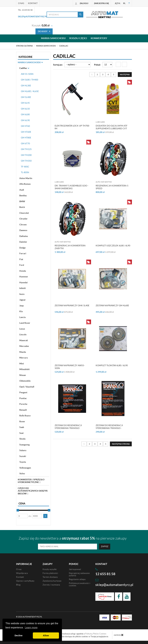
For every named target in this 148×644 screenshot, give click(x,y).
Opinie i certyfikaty (25, 581)
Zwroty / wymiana (51, 585)
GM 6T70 (25, 143)
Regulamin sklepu (77, 579)
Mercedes (24, 346)
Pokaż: (97, 65)
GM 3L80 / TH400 (29, 80)
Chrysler (23, 219)
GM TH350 (26, 161)
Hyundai (23, 282)
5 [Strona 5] (114, 75)
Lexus (22, 329)
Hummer (24, 277)
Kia (21, 311)
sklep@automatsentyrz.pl (33, 17)
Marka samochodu (53, 38)
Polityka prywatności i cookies (80, 584)
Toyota (23, 462)
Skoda (22, 439)
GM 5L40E (26, 97)
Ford (22, 265)
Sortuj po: (58, 65)
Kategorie (25, 57)
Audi (22, 190)
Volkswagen (25, 468)
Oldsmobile (25, 381)
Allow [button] (46, 636)
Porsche (23, 404)
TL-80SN (25, 172)
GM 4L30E (26, 86)
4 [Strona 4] (108, 75)
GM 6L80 (25, 114)
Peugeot (23, 392)
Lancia (22, 317)
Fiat (21, 259)
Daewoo (23, 230)
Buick (22, 207)
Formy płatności (50, 573)
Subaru (23, 450)
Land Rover (25, 323)
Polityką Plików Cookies (96, 634)
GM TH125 (26, 149)
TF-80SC (25, 167)
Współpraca (22, 573)
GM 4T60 (25, 126)
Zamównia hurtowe (52, 581)
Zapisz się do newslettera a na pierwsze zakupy (73, 538)
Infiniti (23, 288)
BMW (22, 201)
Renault (23, 410)
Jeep (22, 306)
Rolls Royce (25, 416)
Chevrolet (24, 213)
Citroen (23, 225)
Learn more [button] (31, 628)
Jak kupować (75, 569)
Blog (18, 585)
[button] (45, 516)
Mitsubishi (24, 369)
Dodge (22, 248)
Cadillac (24, 68)
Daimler (23, 242)
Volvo (22, 474)
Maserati (24, 340)
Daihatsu (24, 236)
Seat (21, 433)
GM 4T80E (26, 138)
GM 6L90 (25, 120)
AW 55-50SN (27, 74)
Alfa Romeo (25, 184)
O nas (21, 3)
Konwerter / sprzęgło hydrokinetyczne (31, 481)
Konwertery (99, 38)
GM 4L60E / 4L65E (30, 91)
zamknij (119, 635)
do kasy (44, 31)
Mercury (24, 358)
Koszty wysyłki (50, 569)
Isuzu (22, 294)
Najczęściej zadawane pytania (79, 574)
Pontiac (23, 398)
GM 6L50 (25, 109)
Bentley (23, 196)
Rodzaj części (78, 38)
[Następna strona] (125, 75)
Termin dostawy (50, 577)
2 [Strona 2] (97, 75)
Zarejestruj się (101, 3)
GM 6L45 (25, 103)
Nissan (23, 375)
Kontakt (33, 3)
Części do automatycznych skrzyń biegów (33, 491)
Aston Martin (26, 178)
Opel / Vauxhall (27, 387)
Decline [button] (18, 636)
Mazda (23, 352)
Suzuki (23, 456)
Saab (22, 427)
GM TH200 (26, 155)
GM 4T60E (26, 132)
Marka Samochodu (30, 62)
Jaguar (23, 300)
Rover (22, 421)
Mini (22, 364)
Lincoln (23, 335)
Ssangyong (24, 445)
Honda (23, 271)
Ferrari (23, 253)
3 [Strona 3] (103, 75)
